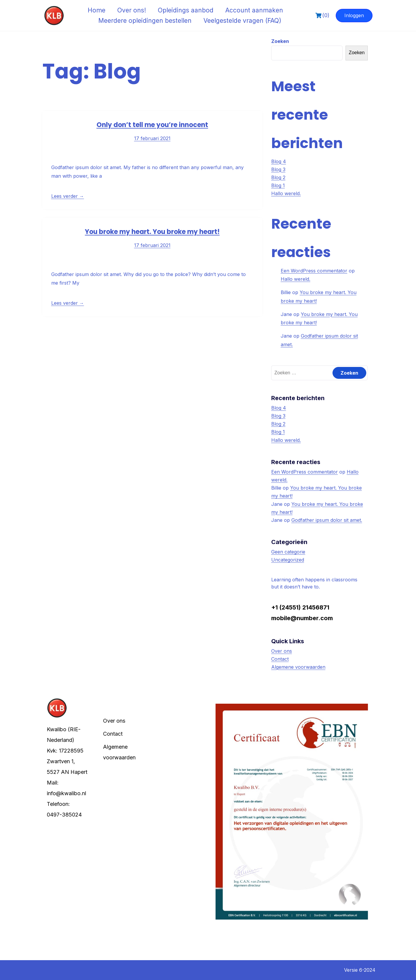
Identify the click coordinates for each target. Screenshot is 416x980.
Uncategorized (288, 560)
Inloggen (354, 15)
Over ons (282, 651)
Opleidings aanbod (186, 10)
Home (97, 10)
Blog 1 (278, 185)
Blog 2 (278, 177)
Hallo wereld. (286, 193)
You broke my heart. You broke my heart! (152, 232)
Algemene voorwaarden (298, 667)
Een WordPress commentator (314, 271)
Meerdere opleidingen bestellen (145, 21)
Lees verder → (68, 196)
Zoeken (280, 41)
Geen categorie (288, 552)
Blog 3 (278, 169)
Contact (280, 659)
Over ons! (132, 10)
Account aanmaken (254, 10)
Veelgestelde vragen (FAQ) (242, 21)
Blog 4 (279, 161)
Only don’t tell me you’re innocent (152, 125)
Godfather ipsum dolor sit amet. (327, 520)
